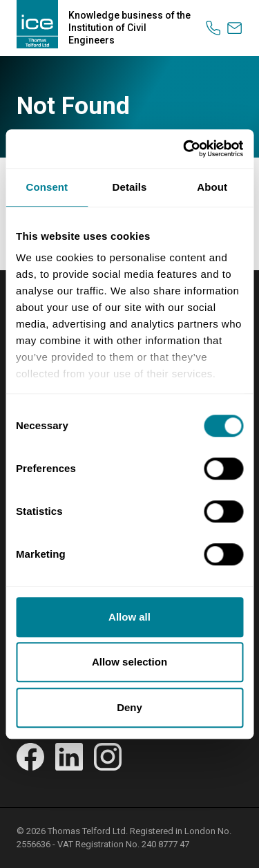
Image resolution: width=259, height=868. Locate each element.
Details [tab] (130, 187)
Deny (129, 707)
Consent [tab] (47, 187)
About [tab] (212, 187)
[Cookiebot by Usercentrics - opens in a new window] (184, 149)
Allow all (129, 617)
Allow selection (129, 662)
